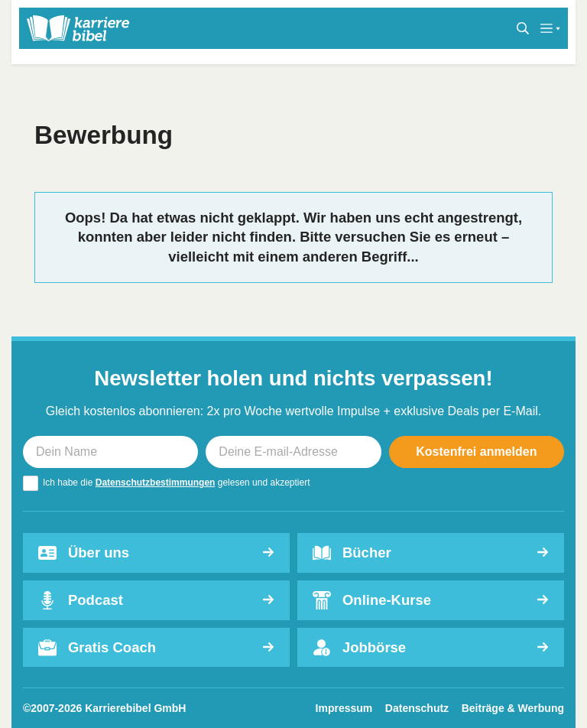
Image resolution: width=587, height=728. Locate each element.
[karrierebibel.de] (78, 28)
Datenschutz (417, 708)
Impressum (344, 708)
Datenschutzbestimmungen (156, 483)
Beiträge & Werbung (513, 708)
